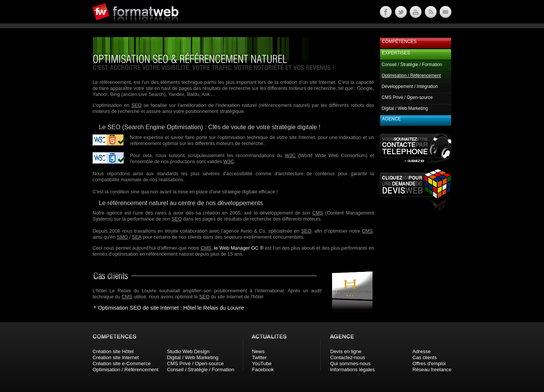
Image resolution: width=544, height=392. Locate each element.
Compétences (399, 42)
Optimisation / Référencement (125, 370)
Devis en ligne (346, 351)
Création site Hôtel (113, 351)
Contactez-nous (348, 357)
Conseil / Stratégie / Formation (412, 65)
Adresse (422, 351)
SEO (137, 105)
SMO (122, 237)
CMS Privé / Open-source (407, 97)
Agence (391, 119)
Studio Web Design (188, 351)
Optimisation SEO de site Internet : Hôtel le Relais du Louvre (171, 308)
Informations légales (352, 370)
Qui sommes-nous (350, 363)
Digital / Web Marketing (405, 108)
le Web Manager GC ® (239, 248)
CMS (318, 213)
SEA (137, 237)
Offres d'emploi (429, 363)
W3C (290, 155)
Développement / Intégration (410, 86)
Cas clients (425, 357)
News (258, 351)
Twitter (259, 357)
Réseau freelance (432, 370)
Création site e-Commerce (122, 363)
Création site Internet (116, 357)
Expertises (396, 53)
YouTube (262, 363)
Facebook (263, 370)
